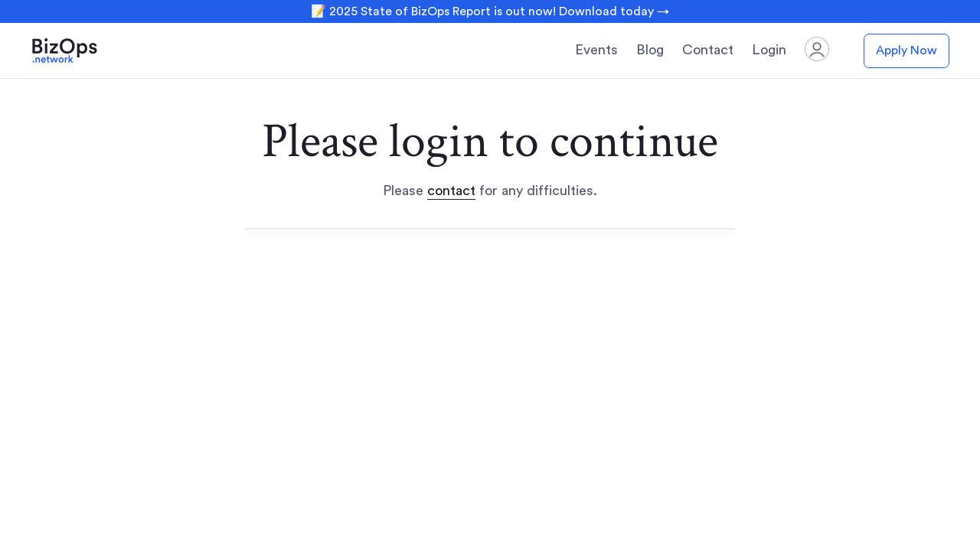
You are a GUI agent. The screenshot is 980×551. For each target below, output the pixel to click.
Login (769, 50)
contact (451, 191)
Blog (650, 50)
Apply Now (906, 51)
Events (596, 50)
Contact (708, 50)
